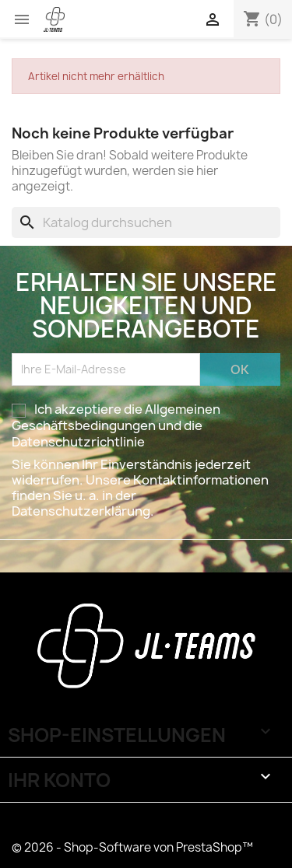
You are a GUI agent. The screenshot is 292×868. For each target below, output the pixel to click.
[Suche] (146, 222)
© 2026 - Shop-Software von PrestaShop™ (132, 847)
